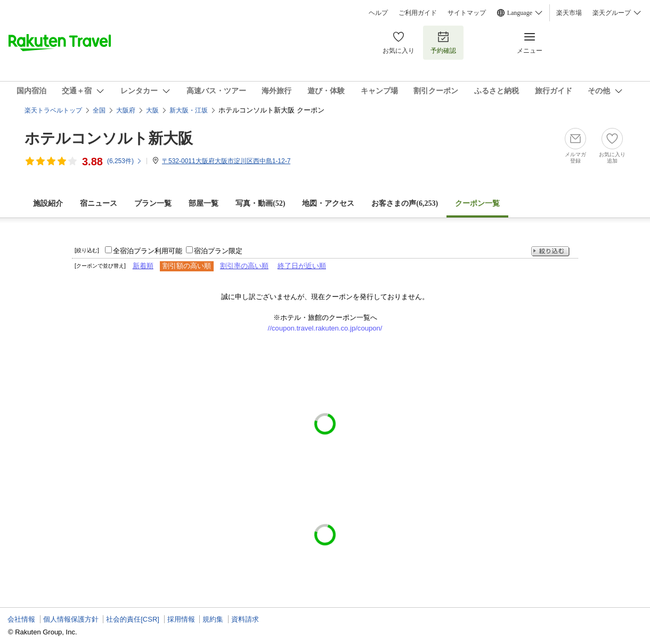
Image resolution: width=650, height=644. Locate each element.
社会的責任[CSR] (133, 619)
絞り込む (550, 251)
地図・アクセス (328, 203)
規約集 (213, 619)
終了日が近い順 (302, 266)
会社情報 (21, 619)
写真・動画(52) (260, 203)
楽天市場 (569, 13)
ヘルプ (378, 13)
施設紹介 (48, 203)
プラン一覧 (153, 203)
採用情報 (181, 619)
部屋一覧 (204, 203)
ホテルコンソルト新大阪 (109, 138)
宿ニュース (99, 203)
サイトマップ (467, 13)
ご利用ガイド (418, 13)
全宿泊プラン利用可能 (148, 251)
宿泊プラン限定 (218, 251)
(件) (125, 161)
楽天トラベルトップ (53, 110)
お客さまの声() (405, 203)
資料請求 (245, 619)
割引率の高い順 (244, 266)
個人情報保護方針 (71, 619)
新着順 (143, 266)
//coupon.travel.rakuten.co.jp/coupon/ (325, 328)
